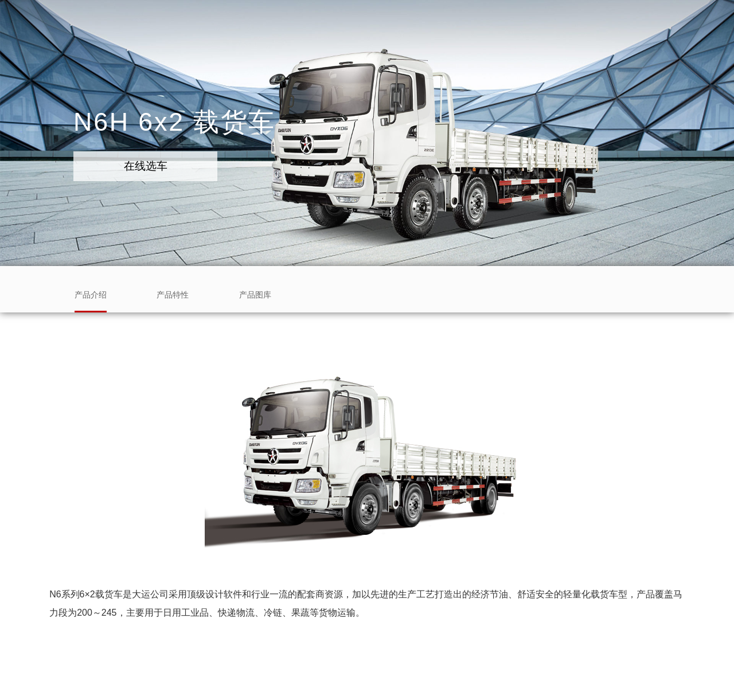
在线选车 (146, 166)
